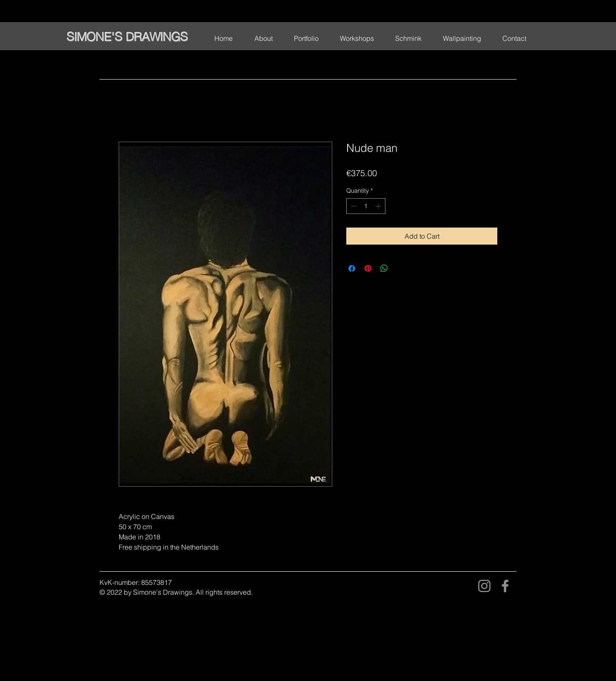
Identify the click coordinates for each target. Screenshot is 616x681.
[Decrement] (353, 206)
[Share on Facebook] (352, 268)
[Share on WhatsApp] (384, 268)
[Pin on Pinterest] (368, 268)
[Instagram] (484, 586)
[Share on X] (400, 268)
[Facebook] (505, 586)
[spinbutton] (366, 206)
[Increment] (379, 206)
